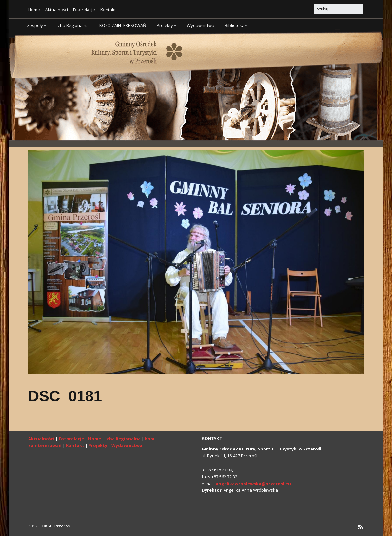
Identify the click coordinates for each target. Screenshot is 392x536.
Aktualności (57, 10)
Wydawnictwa (201, 25)
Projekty (165, 25)
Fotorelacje (84, 10)
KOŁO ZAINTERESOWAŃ (123, 25)
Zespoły (35, 25)
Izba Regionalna (73, 25)
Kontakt (108, 10)
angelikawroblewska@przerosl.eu (253, 484)
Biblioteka (235, 25)
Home (34, 10)
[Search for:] (339, 9)
